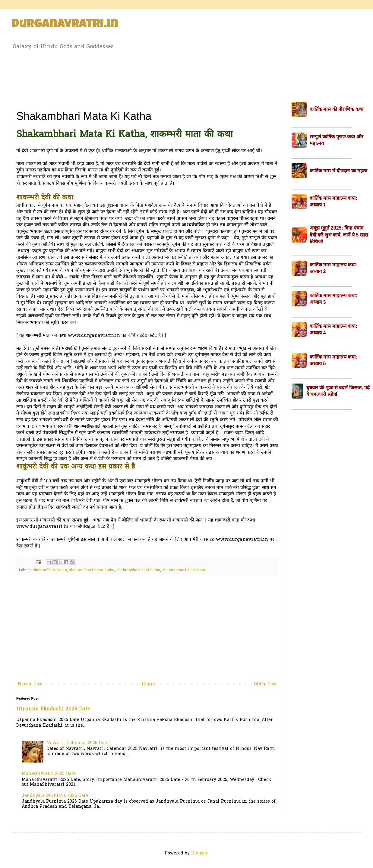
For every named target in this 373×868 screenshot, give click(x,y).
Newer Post (30, 684)
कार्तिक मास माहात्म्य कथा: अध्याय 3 (333, 299)
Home (148, 684)
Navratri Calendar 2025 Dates (79, 743)
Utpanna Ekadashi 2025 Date (53, 709)
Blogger (199, 853)
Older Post (265, 684)
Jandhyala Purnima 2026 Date (55, 796)
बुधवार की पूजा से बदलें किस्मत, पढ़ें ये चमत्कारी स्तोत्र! (338, 391)
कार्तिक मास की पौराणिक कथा (337, 109)
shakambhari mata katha (92, 570)
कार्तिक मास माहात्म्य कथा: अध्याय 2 (333, 268)
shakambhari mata (50, 570)
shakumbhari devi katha (138, 570)
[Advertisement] (186, 75)
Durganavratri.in (65, 25)
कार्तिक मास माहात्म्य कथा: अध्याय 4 (333, 329)
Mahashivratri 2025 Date (49, 774)
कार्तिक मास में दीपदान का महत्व (338, 171)
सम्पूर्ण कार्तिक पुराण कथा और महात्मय (337, 140)
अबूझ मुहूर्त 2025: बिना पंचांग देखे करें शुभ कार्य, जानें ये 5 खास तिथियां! (339, 235)
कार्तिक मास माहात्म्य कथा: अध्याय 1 (333, 201)
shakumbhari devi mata (184, 570)
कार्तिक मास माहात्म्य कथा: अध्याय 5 (333, 360)
